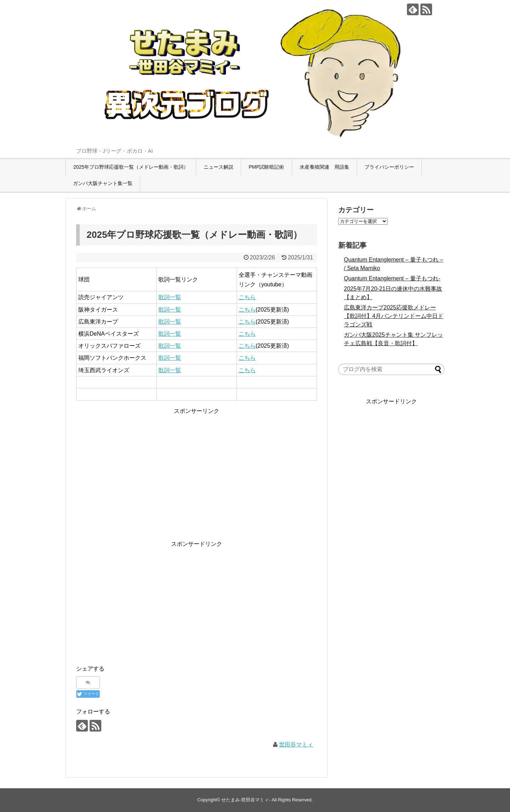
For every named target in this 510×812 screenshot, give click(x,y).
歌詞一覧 (170, 297)
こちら (247, 297)
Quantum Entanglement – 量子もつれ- (392, 278)
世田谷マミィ (296, 744)
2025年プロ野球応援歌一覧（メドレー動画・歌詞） (131, 167)
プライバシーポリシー (389, 167)
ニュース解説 (219, 167)
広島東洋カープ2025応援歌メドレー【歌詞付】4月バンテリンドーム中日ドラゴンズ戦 (394, 316)
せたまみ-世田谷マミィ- (246, 800)
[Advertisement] (197, 465)
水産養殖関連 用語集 (324, 167)
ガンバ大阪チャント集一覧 (103, 183)
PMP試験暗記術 (266, 167)
